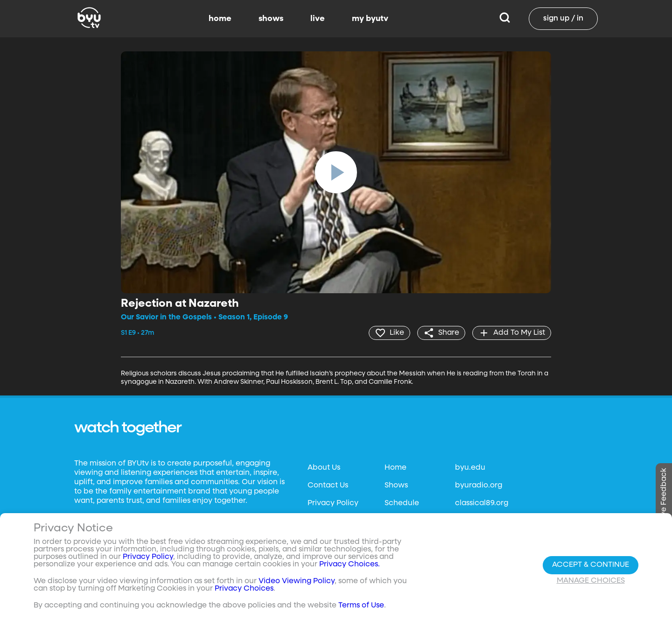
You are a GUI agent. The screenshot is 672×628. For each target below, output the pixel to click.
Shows (396, 486)
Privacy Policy (333, 503)
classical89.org (482, 503)
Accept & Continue (591, 565)
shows (271, 19)
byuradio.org (479, 486)
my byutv (370, 19)
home (220, 19)
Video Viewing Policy (297, 581)
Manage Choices (591, 581)
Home (395, 468)
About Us (324, 468)
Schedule (402, 503)
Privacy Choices (244, 589)
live (318, 19)
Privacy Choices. (350, 564)
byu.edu (470, 468)
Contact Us (328, 486)
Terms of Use (361, 606)
